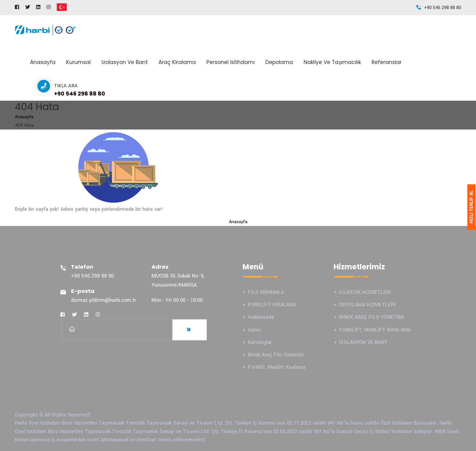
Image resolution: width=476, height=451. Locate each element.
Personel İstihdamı (231, 62)
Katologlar (260, 342)
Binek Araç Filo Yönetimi (276, 355)
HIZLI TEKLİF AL (471, 207)
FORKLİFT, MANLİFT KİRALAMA (375, 330)
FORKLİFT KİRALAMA (272, 305)
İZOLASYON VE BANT (363, 342)
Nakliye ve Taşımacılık (332, 62)
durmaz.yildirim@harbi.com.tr (104, 300)
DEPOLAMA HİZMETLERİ (367, 305)
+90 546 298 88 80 (80, 94)
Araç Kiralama (177, 62)
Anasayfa (43, 62)
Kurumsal (78, 62)
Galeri (255, 330)
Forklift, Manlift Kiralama (277, 367)
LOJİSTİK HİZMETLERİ (365, 292)
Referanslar (387, 62)
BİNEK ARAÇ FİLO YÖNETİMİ (372, 317)
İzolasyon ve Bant (125, 62)
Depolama (279, 62)
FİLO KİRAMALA (266, 292)
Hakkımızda (261, 317)
